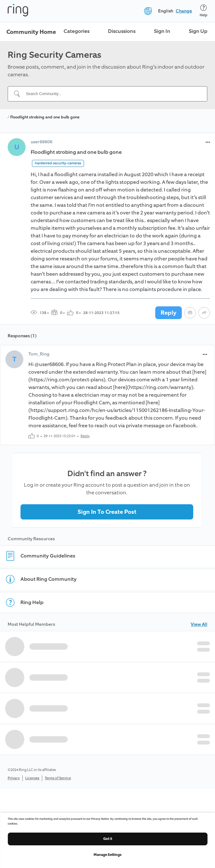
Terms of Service (58, 778)
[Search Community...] (111, 94)
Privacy (14, 778)
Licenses (32, 778)
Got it (108, 839)
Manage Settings (107, 855)
